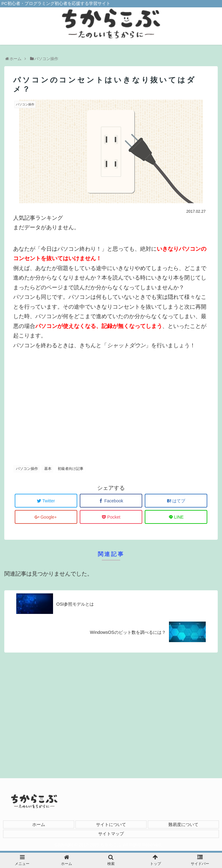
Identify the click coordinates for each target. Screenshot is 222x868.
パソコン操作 (27, 469)
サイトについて (111, 824)
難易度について (183, 824)
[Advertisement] (111, 404)
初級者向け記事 (71, 469)
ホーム (39, 824)
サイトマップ (111, 834)
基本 (48, 469)
